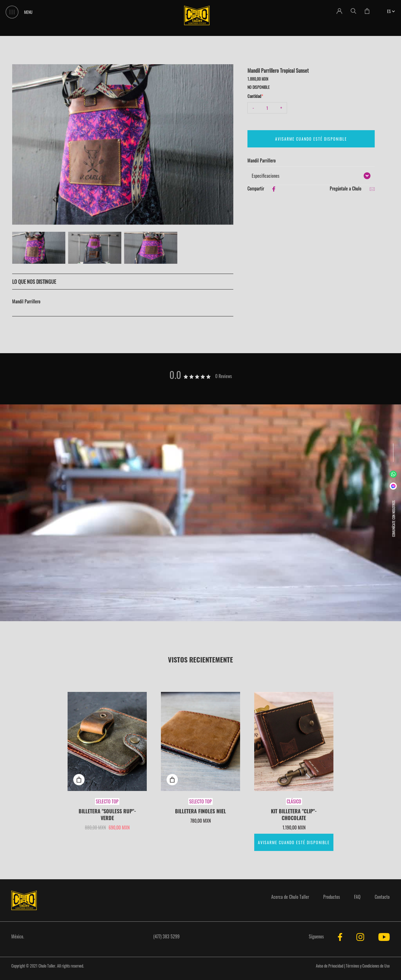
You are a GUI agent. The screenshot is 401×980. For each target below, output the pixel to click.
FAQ (357, 897)
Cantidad (254, 96)
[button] (389, 11)
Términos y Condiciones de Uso (368, 966)
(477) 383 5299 (166, 936)
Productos (332, 897)
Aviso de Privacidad (330, 966)
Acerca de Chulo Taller (290, 897)
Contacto (382, 897)
